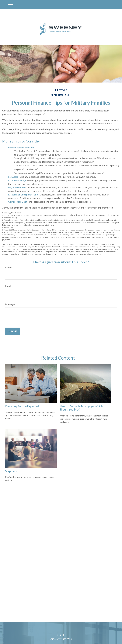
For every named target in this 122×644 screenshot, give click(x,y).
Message (10, 304)
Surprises (11, 471)
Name (8, 267)
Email (8, 286)
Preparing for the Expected (22, 406)
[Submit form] (13, 331)
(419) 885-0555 (65, 639)
